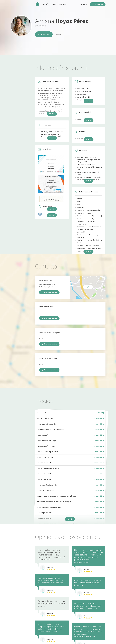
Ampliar (88, 287)
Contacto (84, 4)
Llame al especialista (49, 292)
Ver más (52, 209)
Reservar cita (98, 4)
